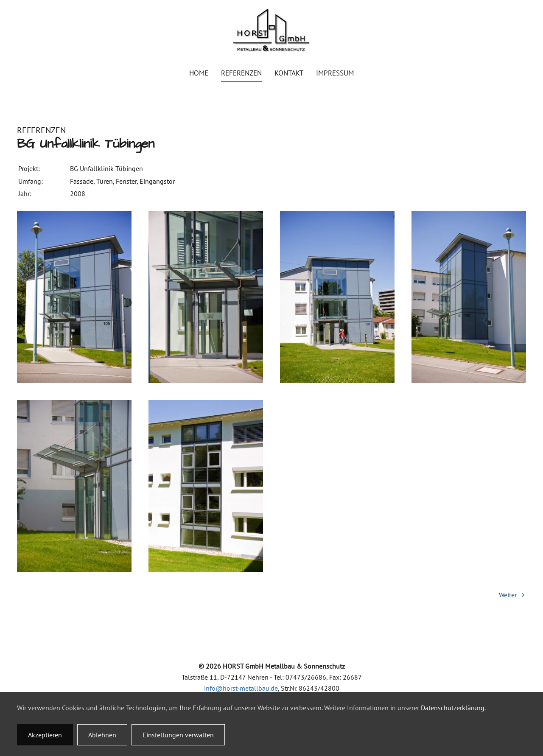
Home (199, 73)
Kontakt (289, 73)
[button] (74, 296)
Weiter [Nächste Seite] (512, 595)
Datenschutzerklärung (453, 708)
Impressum (335, 73)
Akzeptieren (45, 735)
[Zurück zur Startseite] (271, 30)
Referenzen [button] (241, 73)
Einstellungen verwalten (178, 735)
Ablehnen (102, 735)
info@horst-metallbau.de (241, 688)
